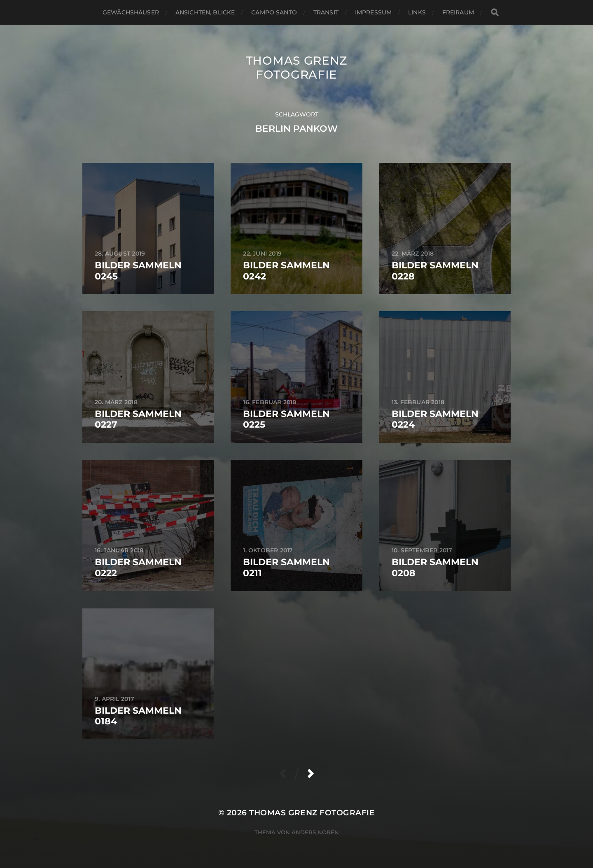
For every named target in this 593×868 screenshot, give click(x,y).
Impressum (373, 12)
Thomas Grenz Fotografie (296, 67)
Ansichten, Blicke (205, 12)
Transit (326, 12)
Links (417, 12)
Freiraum (458, 12)
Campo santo (274, 12)
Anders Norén (315, 832)
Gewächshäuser (131, 12)
